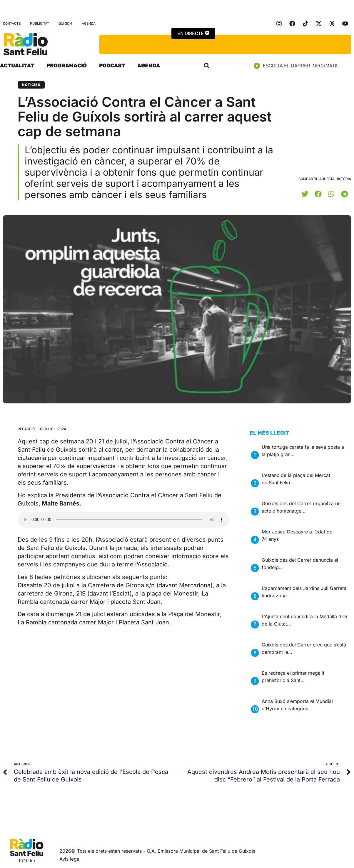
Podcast (112, 66)
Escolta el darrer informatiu (299, 66)
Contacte (12, 24)
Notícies (31, 85)
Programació (67, 66)
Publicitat (40, 24)
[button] (207, 66)
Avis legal (70, 859)
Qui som (65, 24)
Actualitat (17, 66)
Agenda (89, 24)
